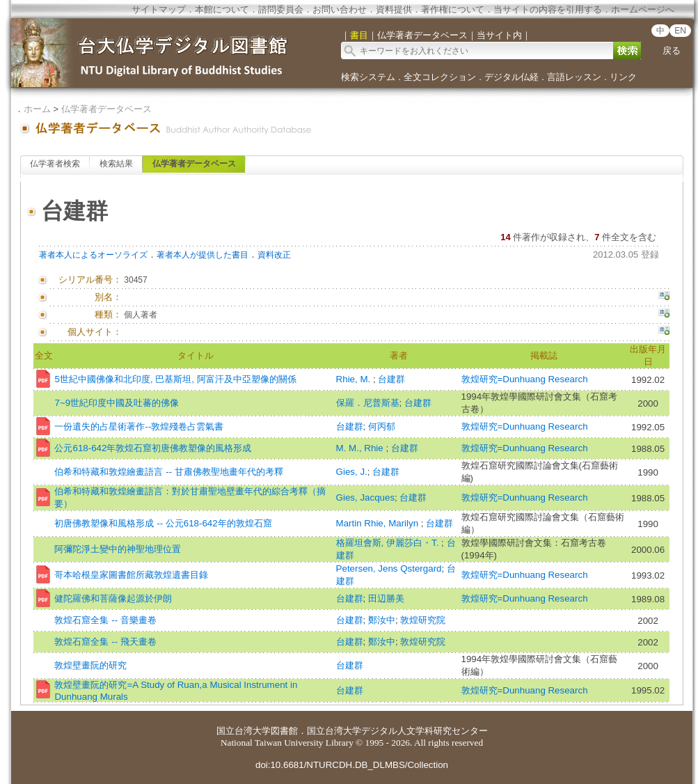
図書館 (284, 731)
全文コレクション (440, 77)
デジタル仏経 (511, 77)
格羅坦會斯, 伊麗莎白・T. (389, 543)
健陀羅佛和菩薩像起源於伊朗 (113, 598)
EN (680, 31)
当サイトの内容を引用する (548, 9)
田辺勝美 (386, 598)
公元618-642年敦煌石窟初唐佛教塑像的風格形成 (153, 448)
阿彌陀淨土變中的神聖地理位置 (118, 549)
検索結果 (116, 164)
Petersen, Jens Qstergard (389, 569)
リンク (623, 77)
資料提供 (394, 9)
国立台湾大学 (244, 731)
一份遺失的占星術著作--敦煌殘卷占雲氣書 (139, 426)
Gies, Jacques (365, 497)
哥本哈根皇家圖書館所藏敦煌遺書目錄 (131, 575)
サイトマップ (159, 9)
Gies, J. (352, 472)
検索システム (368, 77)
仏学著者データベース (106, 109)
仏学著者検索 (55, 164)
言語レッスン (574, 77)
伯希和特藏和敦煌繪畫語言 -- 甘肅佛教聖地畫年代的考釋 (168, 472)
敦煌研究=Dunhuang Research (525, 379)
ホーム (37, 109)
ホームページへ (643, 9)
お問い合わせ (340, 9)
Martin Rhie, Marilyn (379, 523)
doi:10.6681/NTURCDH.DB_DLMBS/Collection (352, 765)
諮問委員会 (281, 9)
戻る (672, 50)
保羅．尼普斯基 (368, 403)
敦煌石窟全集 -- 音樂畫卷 (105, 620)
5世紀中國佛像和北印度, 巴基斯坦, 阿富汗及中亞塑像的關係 (175, 379)
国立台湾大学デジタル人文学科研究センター (397, 731)
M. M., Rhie (361, 448)
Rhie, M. (355, 379)
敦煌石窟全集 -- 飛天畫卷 (105, 642)
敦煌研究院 (423, 620)
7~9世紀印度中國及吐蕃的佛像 (117, 403)
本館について (222, 9)
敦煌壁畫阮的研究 (90, 665)
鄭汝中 (382, 620)
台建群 (391, 379)
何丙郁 (382, 426)
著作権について (453, 9)
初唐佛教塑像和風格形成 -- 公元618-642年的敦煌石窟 (163, 523)
